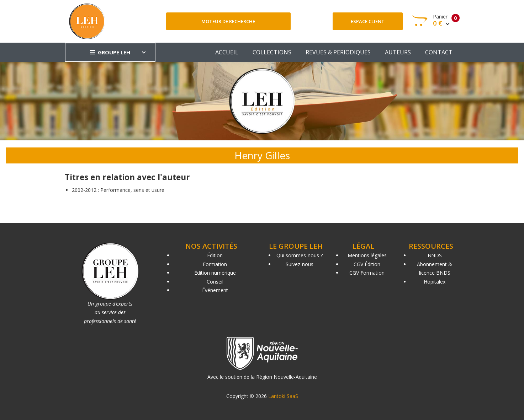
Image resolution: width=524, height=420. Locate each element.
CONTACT (439, 52)
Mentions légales (367, 255)
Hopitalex (435, 282)
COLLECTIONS (272, 52)
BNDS (435, 255)
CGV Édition (367, 264)
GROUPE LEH (110, 52)
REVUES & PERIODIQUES (338, 52)
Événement (215, 290)
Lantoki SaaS (283, 396)
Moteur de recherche (228, 21)
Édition (215, 255)
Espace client (368, 21)
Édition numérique (215, 273)
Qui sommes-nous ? (300, 255)
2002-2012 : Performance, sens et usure (118, 190)
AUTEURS (398, 52)
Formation (215, 264)
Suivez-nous (300, 264)
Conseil (215, 282)
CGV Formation (367, 273)
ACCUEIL (227, 52)
